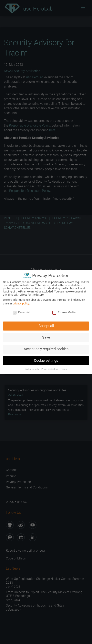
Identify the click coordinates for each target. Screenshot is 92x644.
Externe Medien (64, 311)
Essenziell (21, 311)
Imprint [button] (64, 368)
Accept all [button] (46, 324)
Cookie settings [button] (46, 359)
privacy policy (21, 302)
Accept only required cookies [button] (46, 348)
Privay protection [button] (50, 368)
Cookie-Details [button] (32, 368)
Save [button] (46, 336)
